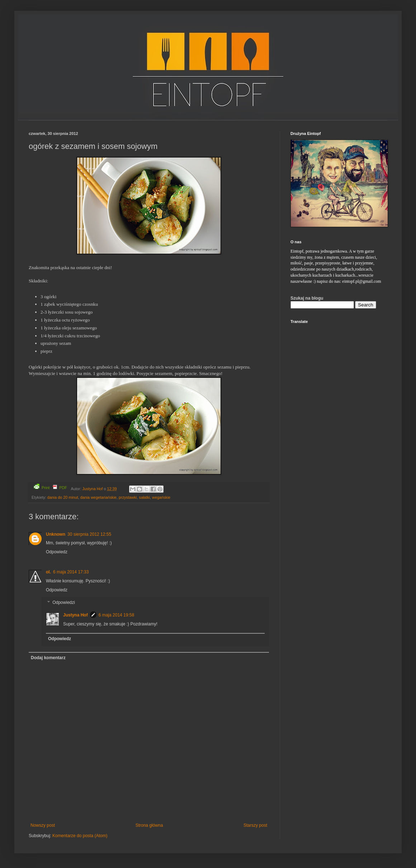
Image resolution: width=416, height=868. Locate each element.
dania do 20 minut (63, 497)
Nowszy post (43, 825)
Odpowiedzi (64, 603)
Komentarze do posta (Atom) (80, 836)
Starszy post (255, 825)
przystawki (128, 497)
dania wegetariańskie (98, 497)
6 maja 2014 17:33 (71, 572)
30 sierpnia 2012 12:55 (89, 534)
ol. (48, 572)
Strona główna (149, 825)
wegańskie (161, 497)
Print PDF (50, 487)
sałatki (145, 497)
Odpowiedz (57, 552)
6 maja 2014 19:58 (116, 615)
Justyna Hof (93, 489)
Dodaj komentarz (48, 658)
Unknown (56, 534)
